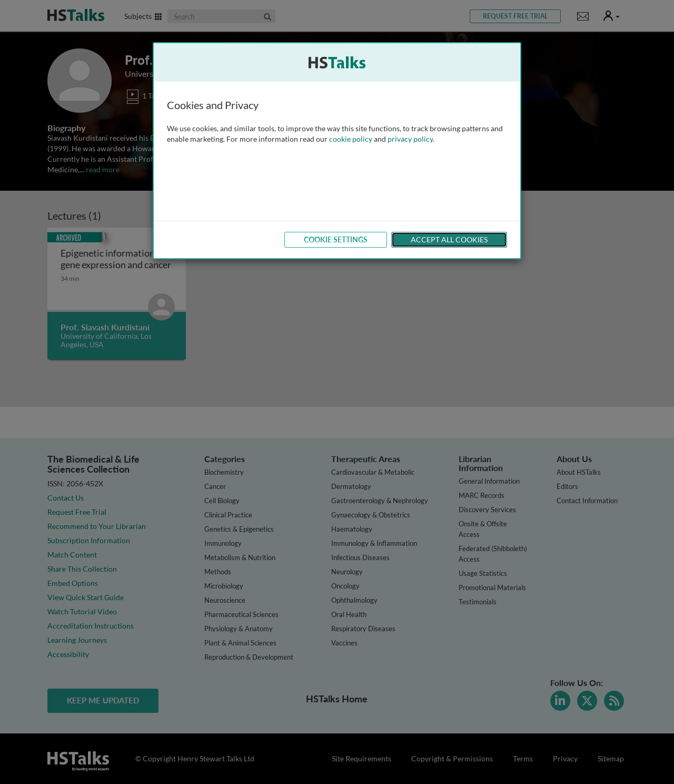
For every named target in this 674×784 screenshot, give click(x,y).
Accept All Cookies (449, 239)
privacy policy (410, 139)
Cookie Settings (336, 239)
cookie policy (351, 139)
